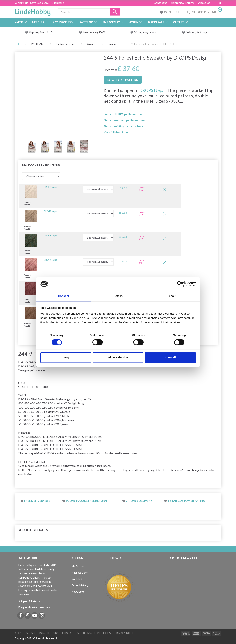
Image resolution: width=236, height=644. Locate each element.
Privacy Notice (125, 633)
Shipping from (38, 32)
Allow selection (118, 357)
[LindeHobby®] (33, 11)
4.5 (50, 32)
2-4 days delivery (139, 501)
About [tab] (172, 296)
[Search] (115, 12)
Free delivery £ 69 (93, 32)
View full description (116, 132)
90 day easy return (145, 32)
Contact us (160, 3)
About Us (204, 3)
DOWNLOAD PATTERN (123, 80)
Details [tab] (118, 296)
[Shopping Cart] (204, 11)
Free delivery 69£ (37, 501)
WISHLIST (170, 12)
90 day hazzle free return (86, 501)
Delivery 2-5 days (196, 32)
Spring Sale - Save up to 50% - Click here (39, 3)
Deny (66, 357)
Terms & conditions (97, 633)
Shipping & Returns (183, 3)
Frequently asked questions (34, 607)
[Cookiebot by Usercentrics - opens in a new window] (180, 284)
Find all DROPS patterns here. (124, 114)
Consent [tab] (64, 296)
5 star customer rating (186, 501)
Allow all (170, 357)
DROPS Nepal (152, 90)
